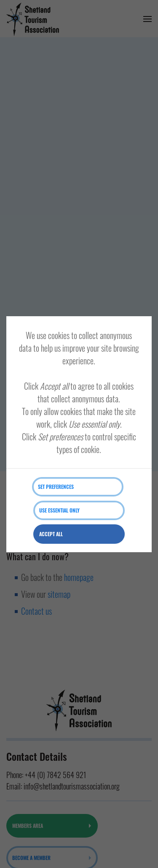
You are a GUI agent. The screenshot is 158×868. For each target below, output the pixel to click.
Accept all (51, 534)
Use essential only (59, 510)
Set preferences (56, 487)
